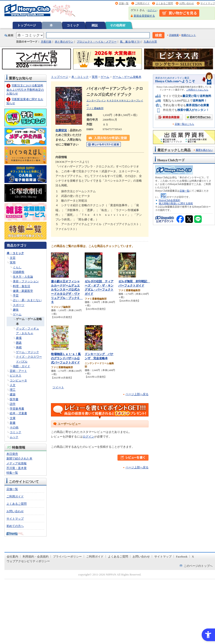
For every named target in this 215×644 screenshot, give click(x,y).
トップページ (27, 25)
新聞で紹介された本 (19, 458)
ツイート (58, 387)
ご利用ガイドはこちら (197, 90)
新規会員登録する (144, 16)
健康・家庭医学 (23, 291)
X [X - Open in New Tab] (193, 557)
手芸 (16, 295)
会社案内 (12, 557)
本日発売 (12, 454)
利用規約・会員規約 (36, 557)
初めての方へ (15, 526)
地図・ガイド (21, 366)
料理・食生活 (21, 286)
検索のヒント (189, 35)
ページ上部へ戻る (137, 394)
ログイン (152, 10)
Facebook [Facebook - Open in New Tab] (182, 557)
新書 (13, 423)
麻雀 (19, 338)
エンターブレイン (96, 100)
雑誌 (95, 25)
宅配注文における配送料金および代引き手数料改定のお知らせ (25, 89)
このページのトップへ (198, 566)
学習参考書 (17, 409)
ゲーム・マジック (27, 352)
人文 (13, 385)
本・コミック (15, 253)
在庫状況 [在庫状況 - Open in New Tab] (61, 130)
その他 (14, 427)
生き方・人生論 (23, 277)
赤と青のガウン (64, 42)
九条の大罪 (150, 42)
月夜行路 (46, 42)
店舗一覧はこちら (184, 124)
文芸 (13, 258)
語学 (13, 404)
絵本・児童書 (18, 413)
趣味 (16, 310)
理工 (13, 390)
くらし (17, 267)
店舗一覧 (124, 3)
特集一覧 (12, 473)
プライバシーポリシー (67, 557)
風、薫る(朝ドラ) (130, 42)
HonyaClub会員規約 (169, 200)
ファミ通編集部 (95, 108)
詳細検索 (174, 35)
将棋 (19, 347)
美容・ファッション (26, 281)
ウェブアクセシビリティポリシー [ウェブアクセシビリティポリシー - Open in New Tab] (28, 561)
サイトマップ (208, 3)
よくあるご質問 (164, 3)
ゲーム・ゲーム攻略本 (127, 77)
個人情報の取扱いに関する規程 (176, 203)
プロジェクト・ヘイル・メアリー (97, 42)
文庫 (13, 418)
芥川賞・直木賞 (17, 468)
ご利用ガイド (142, 3)
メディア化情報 (17, 463)
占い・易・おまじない (27, 300)
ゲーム (17, 314)
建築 (13, 394)
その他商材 (118, 25)
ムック (14, 437)
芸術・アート (18, 371)
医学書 (14, 399)
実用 (13, 262)
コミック (73, 25)
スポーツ (19, 305)
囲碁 (19, 343)
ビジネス (16, 376)
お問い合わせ (187, 3)
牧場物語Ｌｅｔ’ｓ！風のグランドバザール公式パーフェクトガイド (66, 358)
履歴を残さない (204, 150)
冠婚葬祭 (19, 272)
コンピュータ (18, 380)
